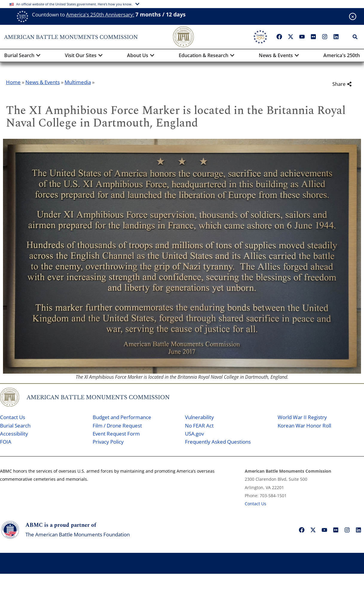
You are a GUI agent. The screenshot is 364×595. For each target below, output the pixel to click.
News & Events (43, 82)
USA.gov (194, 434)
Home (13, 82)
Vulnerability (199, 417)
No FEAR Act (199, 426)
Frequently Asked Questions (218, 442)
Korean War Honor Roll (304, 426)
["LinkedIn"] (336, 37)
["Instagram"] (325, 37)
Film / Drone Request (117, 426)
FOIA (6, 442)
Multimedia (78, 82)
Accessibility (14, 434)
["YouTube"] (302, 37)
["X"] (291, 37)
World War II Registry (302, 417)
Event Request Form (116, 434)
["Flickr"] (313, 37)
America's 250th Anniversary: (100, 15)
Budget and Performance (122, 417)
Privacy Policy (108, 442)
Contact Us (13, 417)
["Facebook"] (279, 37)
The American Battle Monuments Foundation (78, 534)
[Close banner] (353, 16)
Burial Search (15, 426)
